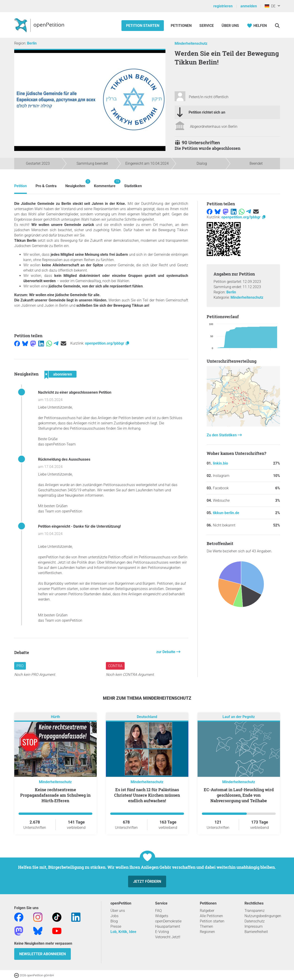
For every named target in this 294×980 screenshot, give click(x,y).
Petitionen (182, 26)
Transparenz (255, 911)
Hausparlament (168, 926)
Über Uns (230, 26)
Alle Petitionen (211, 916)
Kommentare (105, 184)
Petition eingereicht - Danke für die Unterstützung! (79, 526)
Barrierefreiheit (256, 932)
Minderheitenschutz (191, 43)
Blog (114, 921)
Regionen (207, 932)
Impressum (254, 926)
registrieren (223, 6)
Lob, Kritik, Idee (123, 932)
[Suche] (277, 26)
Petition (21, 186)
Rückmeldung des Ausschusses (64, 459)
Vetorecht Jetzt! (168, 937)
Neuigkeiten (75, 184)
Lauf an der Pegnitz (239, 717)
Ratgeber (207, 911)
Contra (115, 666)
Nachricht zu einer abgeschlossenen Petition (75, 392)
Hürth (55, 717)
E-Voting (162, 932)
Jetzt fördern (147, 881)
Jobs (114, 916)
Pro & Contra (46, 186)
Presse (116, 926)
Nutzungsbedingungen (263, 916)
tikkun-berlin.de (226, 513)
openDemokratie (168, 921)
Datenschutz (255, 921)
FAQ (158, 911)
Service (207, 26)
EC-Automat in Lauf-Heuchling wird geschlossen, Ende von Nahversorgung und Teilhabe (239, 795)
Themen (206, 926)
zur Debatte (166, 652)
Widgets (162, 916)
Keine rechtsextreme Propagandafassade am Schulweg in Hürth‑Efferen (55, 795)
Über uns (118, 911)
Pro (20, 666)
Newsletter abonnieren (43, 954)
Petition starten (143, 26)
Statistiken (133, 186)
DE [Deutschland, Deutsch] (270, 6)
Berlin (32, 43)
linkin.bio (220, 463)
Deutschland (147, 717)
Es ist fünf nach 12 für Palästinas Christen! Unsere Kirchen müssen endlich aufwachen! (147, 795)
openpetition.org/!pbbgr (107, 343)
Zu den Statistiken (222, 435)
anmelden (249, 6)
